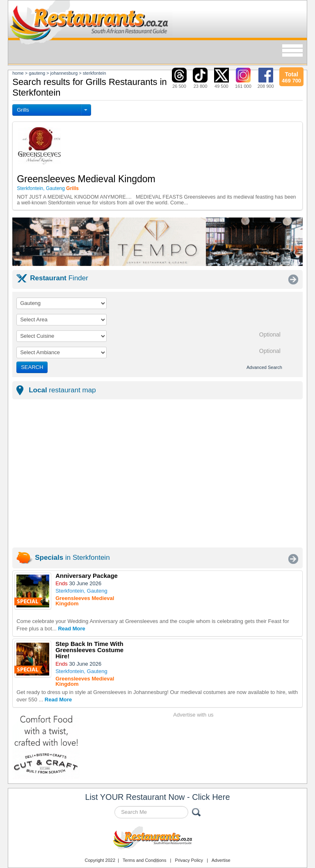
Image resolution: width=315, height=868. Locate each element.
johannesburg (64, 73)
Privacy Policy (189, 860)
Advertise (221, 860)
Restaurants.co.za (157, 839)
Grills (23, 110)
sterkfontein (95, 73)
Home (18, 73)
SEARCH (32, 367)
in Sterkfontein (72, 558)
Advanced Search (264, 367)
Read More (71, 629)
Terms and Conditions (144, 860)
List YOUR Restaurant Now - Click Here (157, 797)
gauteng (37, 73)
